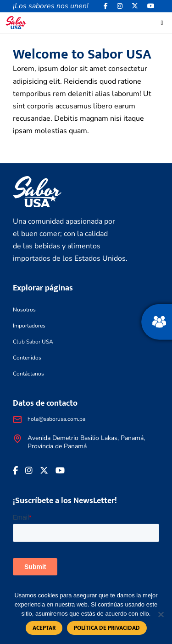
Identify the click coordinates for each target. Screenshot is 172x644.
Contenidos (27, 358)
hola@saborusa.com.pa (56, 419)
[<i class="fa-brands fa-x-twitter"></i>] (135, 6)
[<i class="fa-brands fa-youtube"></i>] (151, 6)
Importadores (29, 326)
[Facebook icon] (106, 6)
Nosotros (24, 310)
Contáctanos (28, 374)
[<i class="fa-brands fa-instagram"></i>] (120, 6)
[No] (161, 614)
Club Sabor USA (33, 342)
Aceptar (44, 628)
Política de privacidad (107, 628)
